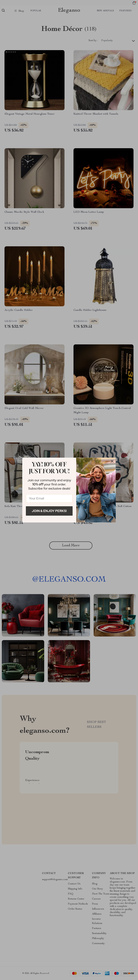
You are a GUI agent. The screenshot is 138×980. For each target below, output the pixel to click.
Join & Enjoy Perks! (49, 511)
